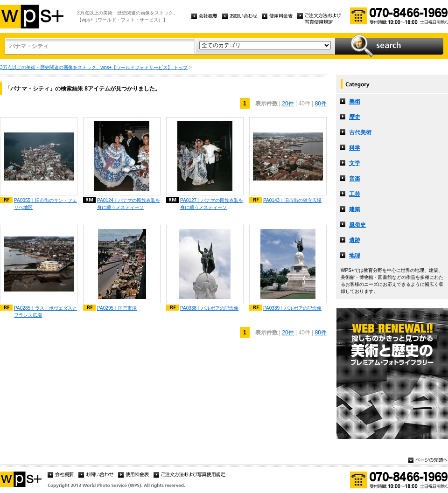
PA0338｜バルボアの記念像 (209, 308)
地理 (355, 256)
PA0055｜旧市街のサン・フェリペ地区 (45, 204)
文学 (355, 163)
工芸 (355, 194)
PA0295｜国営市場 (117, 308)
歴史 (355, 117)
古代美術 (360, 132)
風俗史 (357, 225)
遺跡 (355, 240)
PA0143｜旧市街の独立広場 (292, 200)
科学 (355, 148)
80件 (321, 104)
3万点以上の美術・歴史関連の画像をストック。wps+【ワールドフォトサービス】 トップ (94, 67)
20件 (288, 104)
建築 (355, 209)
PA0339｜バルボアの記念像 (292, 308)
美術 (355, 102)
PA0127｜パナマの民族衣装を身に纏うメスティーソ (212, 204)
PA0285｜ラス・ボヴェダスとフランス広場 (45, 312)
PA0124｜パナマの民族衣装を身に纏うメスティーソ (129, 204)
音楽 (355, 179)
